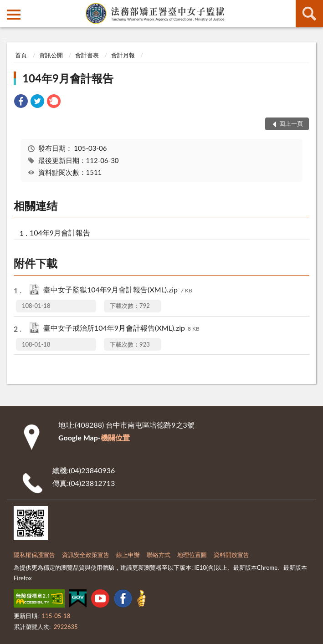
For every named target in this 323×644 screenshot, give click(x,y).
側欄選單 (14, 15)
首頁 (21, 55)
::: (7, 7)
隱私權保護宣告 (34, 555)
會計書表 (87, 55)
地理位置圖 (192, 555)
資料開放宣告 (231, 555)
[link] (21, 102)
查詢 (309, 14)
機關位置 (115, 437)
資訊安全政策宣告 (86, 555)
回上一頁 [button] (291, 123)
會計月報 (123, 55)
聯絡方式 (159, 555)
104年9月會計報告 (68, 78)
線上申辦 (128, 555)
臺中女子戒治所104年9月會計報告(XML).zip (121, 329)
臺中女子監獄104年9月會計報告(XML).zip (118, 290)
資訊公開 (51, 55)
